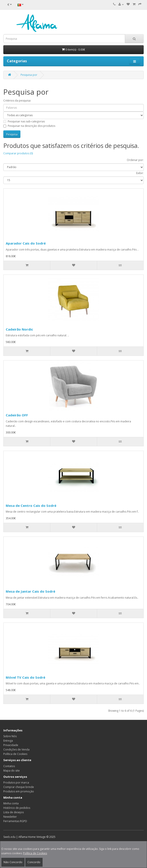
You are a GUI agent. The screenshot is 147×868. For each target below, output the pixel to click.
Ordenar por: (135, 160)
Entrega (8, 741)
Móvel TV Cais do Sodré (25, 677)
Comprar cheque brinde (19, 787)
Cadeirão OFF (17, 415)
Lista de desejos (14, 812)
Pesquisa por (29, 75)
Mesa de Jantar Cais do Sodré (30, 591)
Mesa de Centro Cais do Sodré (31, 506)
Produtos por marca (16, 783)
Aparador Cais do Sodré (26, 243)
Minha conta (11, 803)
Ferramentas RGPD (15, 821)
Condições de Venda (16, 749)
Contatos (9, 766)
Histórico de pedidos (17, 808)
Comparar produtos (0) (18, 153)
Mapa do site (12, 771)
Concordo (34, 862)
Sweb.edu (9, 837)
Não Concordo (13, 862)
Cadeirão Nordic (19, 329)
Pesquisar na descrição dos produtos (29, 126)
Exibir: (140, 173)
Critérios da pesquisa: (17, 101)
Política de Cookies (35, 853)
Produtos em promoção (19, 791)
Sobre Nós (10, 736)
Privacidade (11, 745)
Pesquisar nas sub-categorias (24, 121)
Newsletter (10, 817)
